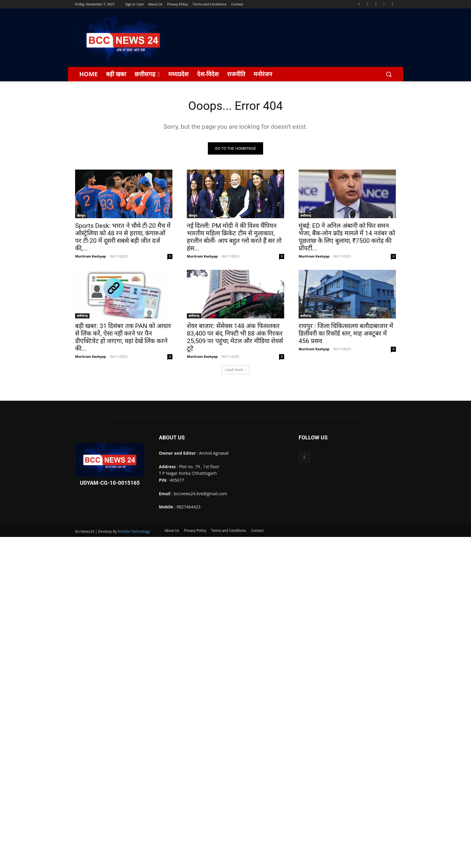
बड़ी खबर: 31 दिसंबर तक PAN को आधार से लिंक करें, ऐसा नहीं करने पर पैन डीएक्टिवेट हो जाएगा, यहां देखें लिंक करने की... (123, 338)
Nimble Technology (134, 532)
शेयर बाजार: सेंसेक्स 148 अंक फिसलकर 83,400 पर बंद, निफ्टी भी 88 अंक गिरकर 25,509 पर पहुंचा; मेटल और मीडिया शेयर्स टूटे (235, 338)
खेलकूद (81, 216)
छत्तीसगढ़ (306, 216)
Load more (235, 370)
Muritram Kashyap (91, 256)
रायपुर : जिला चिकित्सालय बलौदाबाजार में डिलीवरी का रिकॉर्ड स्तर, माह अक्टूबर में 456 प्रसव (346, 334)
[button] (389, 74)
